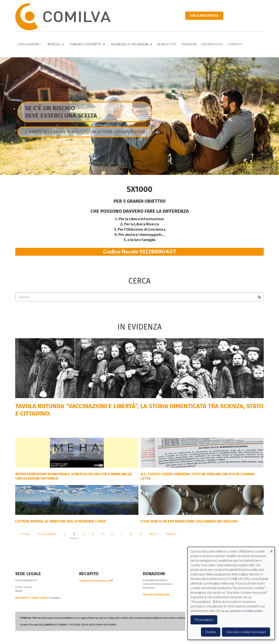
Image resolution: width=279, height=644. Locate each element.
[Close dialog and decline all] (271, 550)
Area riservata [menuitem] (204, 16)
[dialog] (231, 593)
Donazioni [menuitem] (189, 44)
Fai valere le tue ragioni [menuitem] (132, 45)
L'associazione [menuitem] (30, 46)
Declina (211, 632)
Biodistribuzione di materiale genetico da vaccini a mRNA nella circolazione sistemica (74, 476)
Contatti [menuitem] (236, 46)
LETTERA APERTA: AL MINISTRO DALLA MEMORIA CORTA (60, 521)
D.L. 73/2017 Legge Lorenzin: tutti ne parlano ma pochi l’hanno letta (198, 476)
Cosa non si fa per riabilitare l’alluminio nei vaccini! (189, 521)
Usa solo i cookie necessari (246, 632)
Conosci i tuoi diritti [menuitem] (88, 45)
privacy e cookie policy (247, 611)
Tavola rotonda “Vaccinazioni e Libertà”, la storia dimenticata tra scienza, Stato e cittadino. (139, 410)
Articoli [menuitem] (56, 45)
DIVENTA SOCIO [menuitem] (212, 44)
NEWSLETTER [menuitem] (167, 44)
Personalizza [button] (204, 620)
